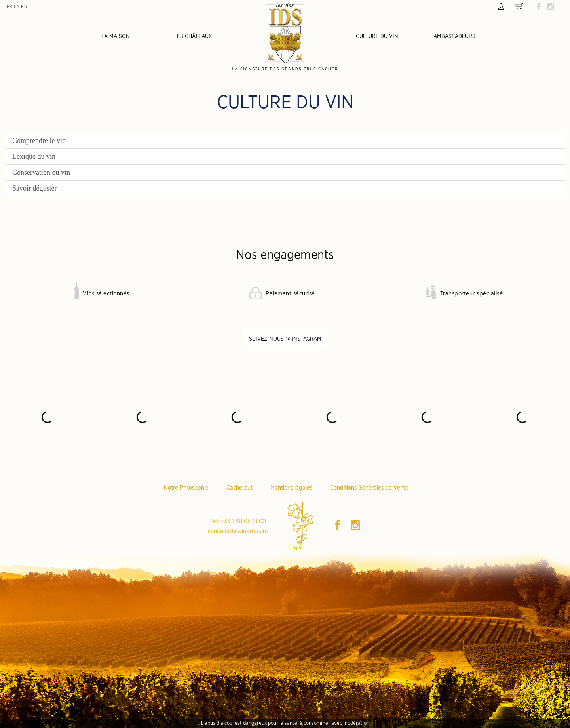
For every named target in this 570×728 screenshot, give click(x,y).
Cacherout (240, 488)
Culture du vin (377, 36)
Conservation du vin (41, 172)
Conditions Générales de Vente (369, 488)
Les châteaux (193, 36)
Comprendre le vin (39, 141)
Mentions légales (292, 488)
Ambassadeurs (454, 36)
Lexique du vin (34, 156)
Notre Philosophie (187, 488)
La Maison (116, 36)
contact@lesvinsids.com (238, 531)
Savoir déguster (34, 188)
